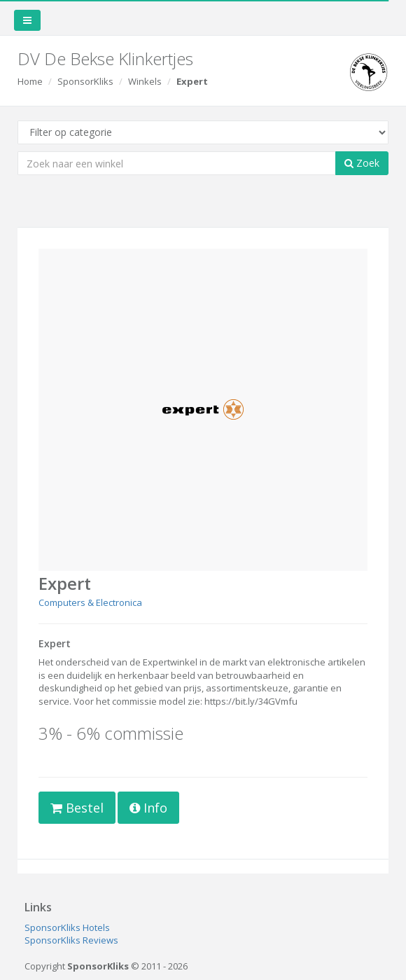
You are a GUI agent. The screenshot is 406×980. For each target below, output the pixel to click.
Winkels (145, 81)
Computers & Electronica (90, 602)
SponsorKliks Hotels (67, 927)
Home (30, 81)
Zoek (362, 163)
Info (148, 808)
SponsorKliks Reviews (71, 940)
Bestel (77, 808)
